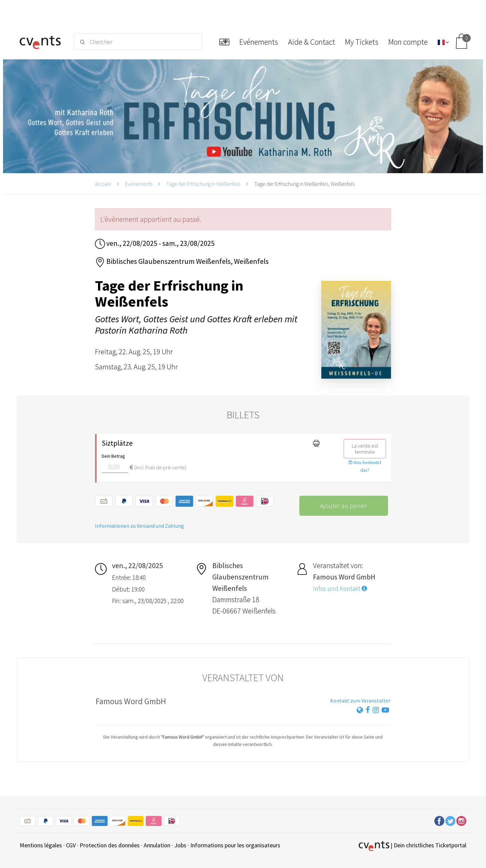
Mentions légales (41, 845)
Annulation (157, 845)
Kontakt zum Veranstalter (360, 701)
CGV (71, 845)
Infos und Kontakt (340, 588)
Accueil (103, 184)
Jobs (180, 845)
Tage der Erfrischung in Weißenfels (203, 184)
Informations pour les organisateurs (235, 845)
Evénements (139, 184)
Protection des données (110, 845)
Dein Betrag (113, 456)
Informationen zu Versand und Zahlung (139, 526)
